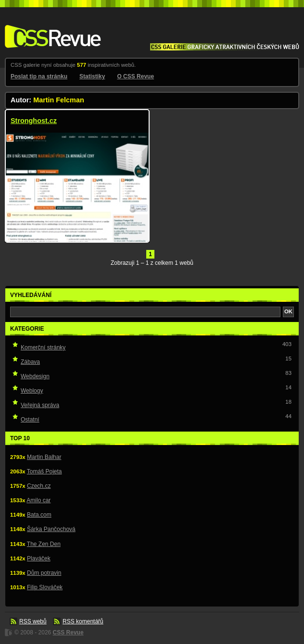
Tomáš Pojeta (44, 471)
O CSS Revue (135, 76)
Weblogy (32, 391)
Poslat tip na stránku (39, 76)
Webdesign (35, 376)
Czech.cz (39, 486)
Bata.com (39, 515)
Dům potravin (44, 573)
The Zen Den (44, 544)
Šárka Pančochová (51, 529)
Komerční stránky (43, 347)
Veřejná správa (40, 405)
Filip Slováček (45, 587)
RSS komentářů (83, 621)
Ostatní (30, 420)
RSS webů (33, 621)
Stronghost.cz (34, 121)
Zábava (30, 362)
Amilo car (38, 500)
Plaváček (39, 558)
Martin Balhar (44, 457)
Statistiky (92, 76)
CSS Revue (51, 30)
